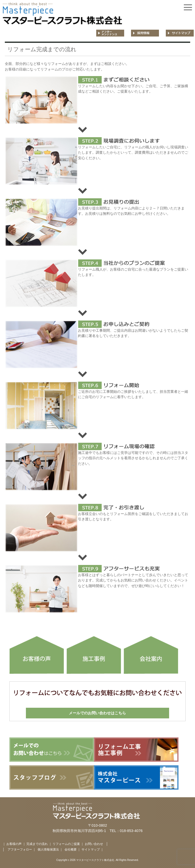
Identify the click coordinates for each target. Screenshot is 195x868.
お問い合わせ (94, 844)
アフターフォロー (20, 849)
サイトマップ (91, 849)
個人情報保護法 (48, 849)
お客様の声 (14, 844)
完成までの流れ (37, 844)
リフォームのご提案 (66, 844)
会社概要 (71, 849)
